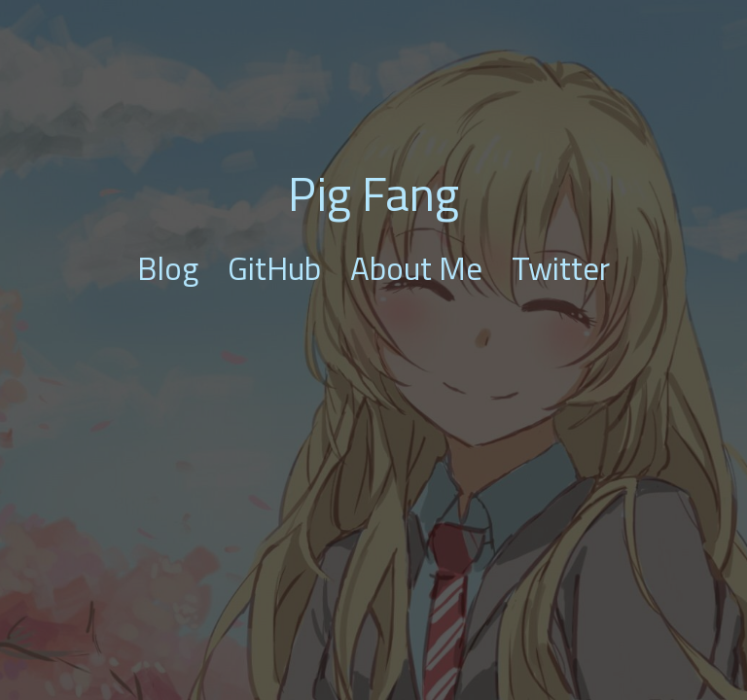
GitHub (274, 268)
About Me (416, 268)
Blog (168, 268)
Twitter (561, 268)
